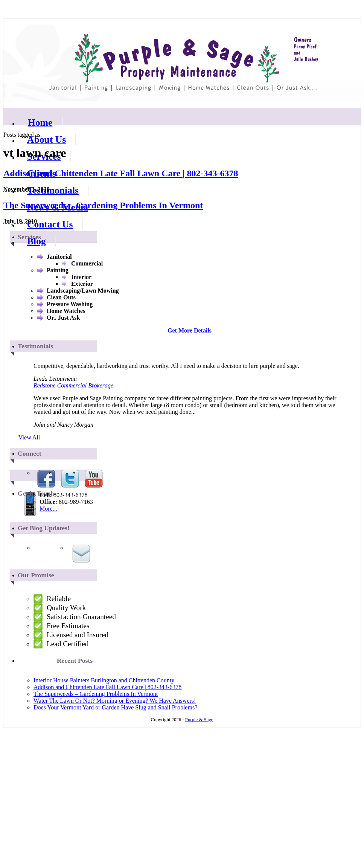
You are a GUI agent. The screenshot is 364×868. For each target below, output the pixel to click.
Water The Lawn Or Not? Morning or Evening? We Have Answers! (115, 701)
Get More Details (190, 330)
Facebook (46, 479)
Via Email (81, 554)
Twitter (70, 479)
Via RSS (58, 554)
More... (48, 509)
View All (29, 437)
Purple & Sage (184, 63)
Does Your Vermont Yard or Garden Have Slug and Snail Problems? (115, 707)
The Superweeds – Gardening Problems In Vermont (103, 205)
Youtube (94, 479)
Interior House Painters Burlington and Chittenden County (104, 680)
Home (40, 123)
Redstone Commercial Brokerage (73, 385)
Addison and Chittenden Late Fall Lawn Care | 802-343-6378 (121, 173)
